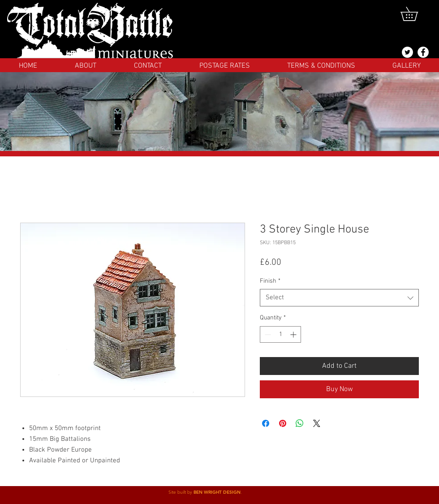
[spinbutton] (280, 334)
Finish (270, 281)
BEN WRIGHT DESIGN (217, 492)
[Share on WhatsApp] (300, 423)
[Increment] (294, 334)
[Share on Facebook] (266, 423)
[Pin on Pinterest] (283, 423)
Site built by (181, 492)
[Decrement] (267, 334)
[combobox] (339, 298)
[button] (416, 14)
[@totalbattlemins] (407, 52)
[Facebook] (423, 52)
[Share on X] (317, 423)
